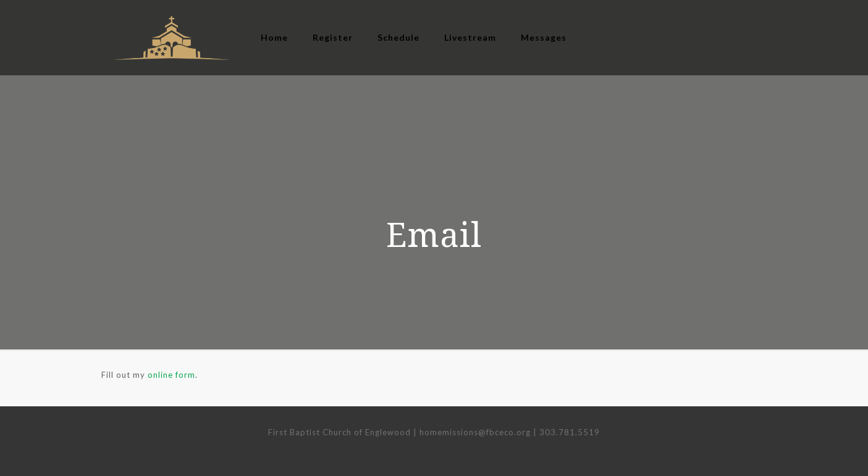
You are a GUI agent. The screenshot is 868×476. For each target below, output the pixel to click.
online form (171, 375)
